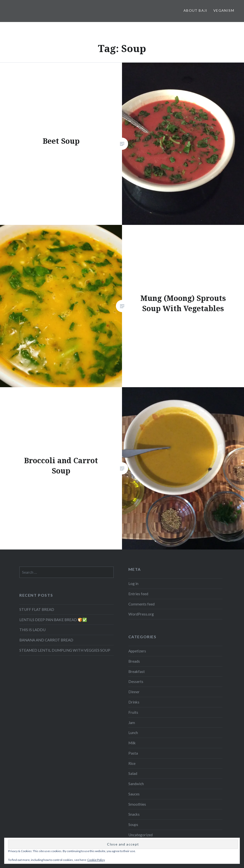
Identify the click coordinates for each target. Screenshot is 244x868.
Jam (132, 723)
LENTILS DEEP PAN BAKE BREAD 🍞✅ (53, 620)
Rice (132, 763)
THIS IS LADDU (32, 630)
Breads (134, 661)
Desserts (136, 681)
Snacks (134, 814)
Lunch (133, 733)
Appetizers (137, 651)
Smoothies (137, 804)
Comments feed (141, 604)
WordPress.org (141, 614)
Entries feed (138, 594)
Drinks (134, 702)
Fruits (133, 712)
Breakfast (137, 671)
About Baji (195, 10)
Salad (133, 773)
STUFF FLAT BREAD (37, 609)
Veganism (224, 10)
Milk (132, 743)
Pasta (133, 753)
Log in (133, 583)
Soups (133, 824)
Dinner (134, 692)
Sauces (134, 794)
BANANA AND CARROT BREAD (46, 640)
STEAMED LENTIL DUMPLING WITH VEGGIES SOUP (65, 650)
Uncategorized (140, 835)
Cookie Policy (96, 860)
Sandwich (136, 784)
